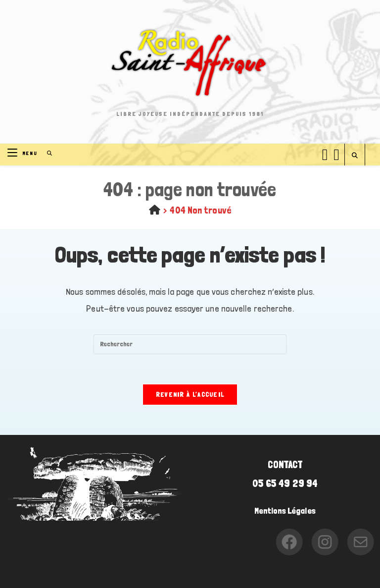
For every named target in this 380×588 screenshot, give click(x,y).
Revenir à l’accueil (190, 395)
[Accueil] (155, 210)
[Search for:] (46, 153)
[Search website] (355, 156)
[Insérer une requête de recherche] (190, 344)
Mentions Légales (285, 511)
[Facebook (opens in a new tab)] (325, 153)
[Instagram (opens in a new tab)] (336, 153)
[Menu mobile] (24, 153)
